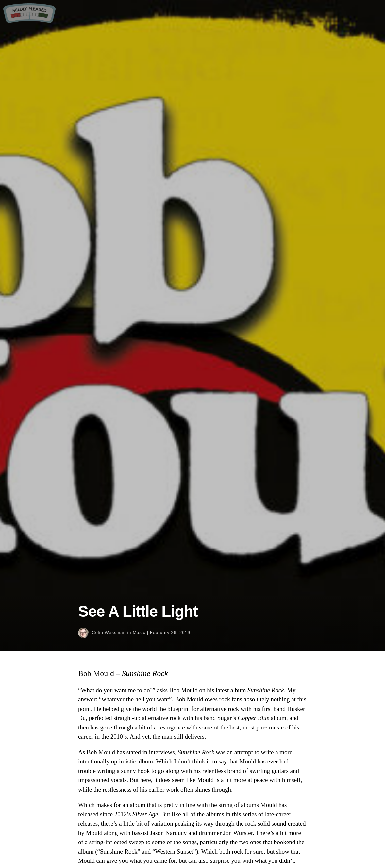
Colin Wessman (109, 633)
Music (139, 633)
